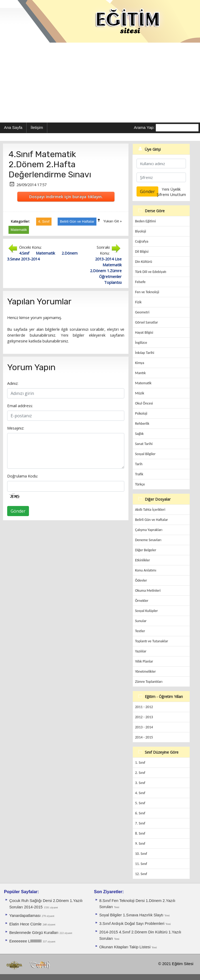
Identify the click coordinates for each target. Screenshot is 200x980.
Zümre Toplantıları (149, 682)
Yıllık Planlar (144, 661)
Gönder (18, 511)
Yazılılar (141, 651)
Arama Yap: (144, 127)
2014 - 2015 (144, 737)
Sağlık (139, 434)
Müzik (139, 393)
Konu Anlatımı (146, 570)
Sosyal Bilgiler (145, 454)
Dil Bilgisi (142, 252)
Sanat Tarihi (144, 444)
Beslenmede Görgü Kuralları (34, 933)
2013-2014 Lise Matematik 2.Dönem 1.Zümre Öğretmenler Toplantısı (106, 271)
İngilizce (141, 343)
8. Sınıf (140, 833)
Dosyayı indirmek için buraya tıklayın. (66, 197)
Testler (140, 631)
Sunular (141, 621)
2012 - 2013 (144, 717)
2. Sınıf (140, 773)
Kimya (139, 363)
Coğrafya (142, 241)
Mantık (140, 373)
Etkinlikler (142, 560)
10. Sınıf (141, 854)
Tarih (139, 464)
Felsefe (140, 282)
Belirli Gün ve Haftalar (151, 520)
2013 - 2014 (144, 727)
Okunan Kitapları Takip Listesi (125, 947)
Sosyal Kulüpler (146, 611)
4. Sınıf (140, 793)
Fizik (138, 302)
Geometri (142, 312)
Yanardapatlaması (25, 916)
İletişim (37, 127)
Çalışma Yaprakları (149, 530)
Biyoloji (141, 231)
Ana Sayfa (13, 127)
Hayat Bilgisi (144, 332)
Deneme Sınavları (148, 540)
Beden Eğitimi (145, 221)
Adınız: (13, 383)
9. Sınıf (140, 844)
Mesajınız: (16, 428)
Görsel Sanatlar (146, 322)
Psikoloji (141, 413)
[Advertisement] (100, 83)
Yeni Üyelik (171, 189)
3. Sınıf (140, 783)
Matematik (143, 383)
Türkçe (140, 484)
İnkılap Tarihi (144, 353)
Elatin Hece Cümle (26, 924)
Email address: (20, 406)
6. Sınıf (140, 813)
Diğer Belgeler (146, 550)
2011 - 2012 (144, 707)
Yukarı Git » (113, 221)
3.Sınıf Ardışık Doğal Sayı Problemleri (132, 924)
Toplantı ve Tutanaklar (152, 641)
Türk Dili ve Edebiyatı (150, 272)
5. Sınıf (140, 803)
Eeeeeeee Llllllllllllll (26, 941)
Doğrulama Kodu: (23, 476)
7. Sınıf (140, 823)
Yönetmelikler (145, 671)
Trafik (139, 474)
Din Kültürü (143, 262)
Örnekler (142, 601)
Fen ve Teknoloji (147, 292)
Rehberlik (142, 424)
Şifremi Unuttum (171, 194)
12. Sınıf (141, 874)
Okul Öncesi (144, 403)
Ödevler (141, 580)
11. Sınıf (141, 864)
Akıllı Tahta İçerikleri (150, 510)
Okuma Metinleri (148, 591)
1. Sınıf (140, 763)
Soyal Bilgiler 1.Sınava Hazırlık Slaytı (132, 915)
